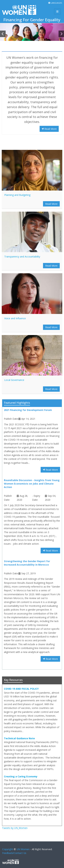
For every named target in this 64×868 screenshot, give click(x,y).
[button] (3, 34)
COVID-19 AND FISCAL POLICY (21, 689)
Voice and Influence (15, 318)
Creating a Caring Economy (21, 776)
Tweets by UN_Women (15, 828)
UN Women (23, 849)
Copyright (8, 849)
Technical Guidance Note (19, 738)
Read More (49, 129)
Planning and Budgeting (17, 195)
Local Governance (14, 380)
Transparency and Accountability (22, 257)
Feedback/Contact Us (14, 853)
